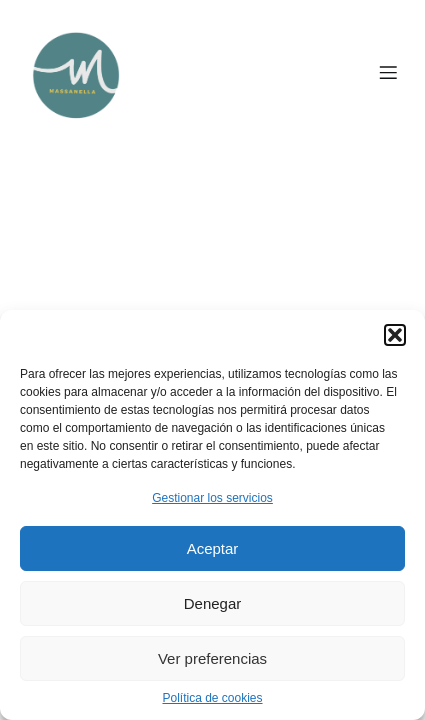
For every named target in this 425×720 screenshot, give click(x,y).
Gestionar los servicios (212, 498)
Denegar (213, 603)
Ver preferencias (212, 658)
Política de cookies (212, 698)
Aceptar (213, 548)
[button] (395, 335)
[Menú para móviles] (388, 72)
